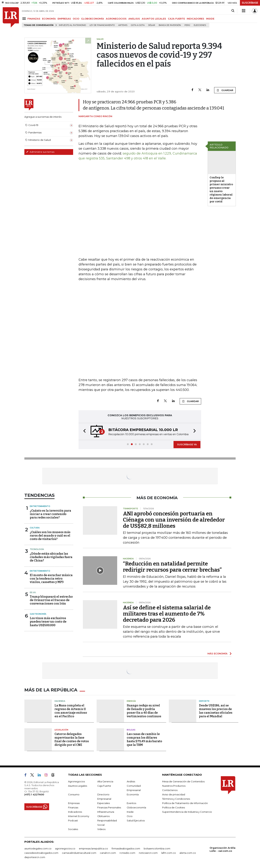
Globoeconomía (136, 807)
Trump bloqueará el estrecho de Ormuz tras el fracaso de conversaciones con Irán (51, 600)
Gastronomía (38, 614)
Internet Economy (79, 816)
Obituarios (103, 816)
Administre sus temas (40, 152)
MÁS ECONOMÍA (217, 653)
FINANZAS (34, 19)
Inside (130, 812)
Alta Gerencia (105, 781)
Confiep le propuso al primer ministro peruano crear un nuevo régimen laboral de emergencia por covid (221, 189)
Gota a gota (138, 25)
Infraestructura (106, 812)
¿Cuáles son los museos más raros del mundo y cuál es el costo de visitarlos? (50, 536)
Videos (101, 829)
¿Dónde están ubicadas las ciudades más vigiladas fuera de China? (51, 557)
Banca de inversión (170, 25)
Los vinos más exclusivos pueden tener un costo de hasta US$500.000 (48, 622)
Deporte (204, 701)
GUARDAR (225, 90)
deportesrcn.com (35, 857)
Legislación (61, 730)
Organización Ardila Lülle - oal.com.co (223, 849)
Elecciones (200, 25)
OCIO (76, 19)
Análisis (131, 781)
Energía (131, 701)
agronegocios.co (65, 848)
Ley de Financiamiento (102, 25)
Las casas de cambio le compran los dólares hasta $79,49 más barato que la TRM (144, 739)
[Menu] (25, 19)
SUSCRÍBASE (250, 3)
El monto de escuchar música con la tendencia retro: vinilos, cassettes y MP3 (51, 579)
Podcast (73, 820)
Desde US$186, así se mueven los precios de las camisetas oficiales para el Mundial (216, 711)
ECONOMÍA (49, 19)
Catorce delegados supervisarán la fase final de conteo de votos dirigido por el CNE (72, 739)
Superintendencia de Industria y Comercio (187, 812)
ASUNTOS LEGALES (154, 19)
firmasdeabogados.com (126, 848)
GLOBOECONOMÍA (93, 19)
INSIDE (210, 19)
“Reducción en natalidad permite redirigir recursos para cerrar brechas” (172, 567)
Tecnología (37, 549)
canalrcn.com (108, 853)
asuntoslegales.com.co (38, 848)
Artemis (123, 25)
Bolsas (131, 730)
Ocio (130, 816)
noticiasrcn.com (148, 853)
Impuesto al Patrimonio (72, 25)
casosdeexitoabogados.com (41, 853)
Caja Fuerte (104, 786)
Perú (187, 25)
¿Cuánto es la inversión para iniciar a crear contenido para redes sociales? (50, 514)
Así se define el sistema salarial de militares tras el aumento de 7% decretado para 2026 (167, 614)
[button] (83, 431)
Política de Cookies (174, 807)
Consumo (74, 794)
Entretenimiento (40, 506)
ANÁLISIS (134, 19)
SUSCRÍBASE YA (187, 444)
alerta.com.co (188, 853)
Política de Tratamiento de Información (185, 803)
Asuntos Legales (78, 786)
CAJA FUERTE (176, 19)
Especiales (104, 803)
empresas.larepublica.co (93, 848)
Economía (133, 794)
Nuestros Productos (174, 786)
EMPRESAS (64, 19)
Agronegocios (76, 781)
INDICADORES (195, 19)
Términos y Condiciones (176, 799)
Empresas (74, 803)
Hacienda (60, 701)
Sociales (73, 829)
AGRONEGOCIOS (116, 19)
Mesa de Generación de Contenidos (183, 781)
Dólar (152, 25)
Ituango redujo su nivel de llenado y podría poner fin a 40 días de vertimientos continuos (144, 711)
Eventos (131, 803)
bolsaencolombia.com (157, 848)
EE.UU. (33, 592)
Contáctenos (170, 790)
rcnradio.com (127, 853)
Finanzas (73, 807)
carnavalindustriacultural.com (79, 853)
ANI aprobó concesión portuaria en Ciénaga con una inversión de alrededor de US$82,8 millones (174, 520)
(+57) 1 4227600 (34, 794)
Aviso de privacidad (174, 794)
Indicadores (75, 812)
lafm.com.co (169, 853)
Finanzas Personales (109, 807)
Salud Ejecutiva (136, 820)
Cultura (35, 528)
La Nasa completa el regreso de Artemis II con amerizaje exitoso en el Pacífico (71, 711)
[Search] (233, 11)
